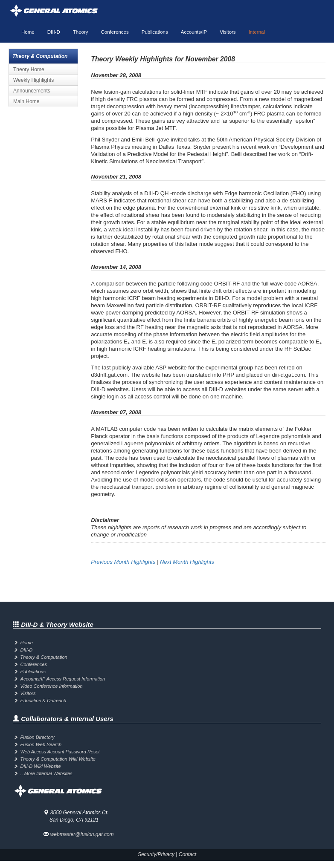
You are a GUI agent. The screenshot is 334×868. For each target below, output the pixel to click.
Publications (155, 32)
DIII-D (54, 32)
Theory (81, 32)
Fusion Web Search (41, 744)
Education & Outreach (44, 701)
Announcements (32, 91)
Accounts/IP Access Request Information (63, 679)
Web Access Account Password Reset (60, 752)
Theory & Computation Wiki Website (58, 759)
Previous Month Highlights (123, 562)
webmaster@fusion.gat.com (82, 834)
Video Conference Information (52, 686)
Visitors (228, 32)
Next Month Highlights (187, 562)
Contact (187, 854)
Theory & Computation (44, 657)
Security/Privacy (156, 854)
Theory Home (29, 69)
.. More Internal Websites (46, 773)
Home (28, 32)
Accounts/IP (194, 32)
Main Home (26, 101)
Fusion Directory (38, 737)
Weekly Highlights (33, 80)
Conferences (115, 32)
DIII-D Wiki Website (41, 766)
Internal (257, 32)
